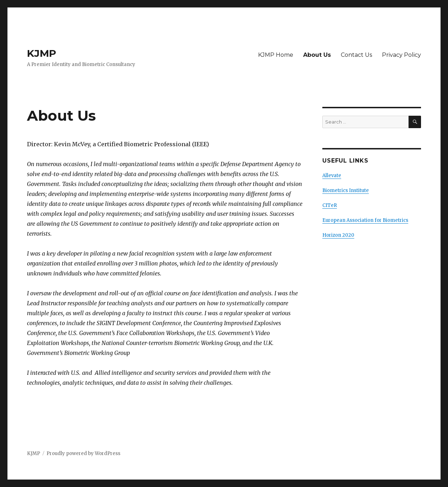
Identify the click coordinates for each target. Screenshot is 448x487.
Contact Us (356, 55)
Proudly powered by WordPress (83, 453)
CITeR (330, 205)
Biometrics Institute (346, 190)
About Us (317, 55)
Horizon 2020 (338, 235)
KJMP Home (276, 55)
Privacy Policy (401, 55)
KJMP (42, 53)
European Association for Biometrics (365, 220)
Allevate (332, 176)
